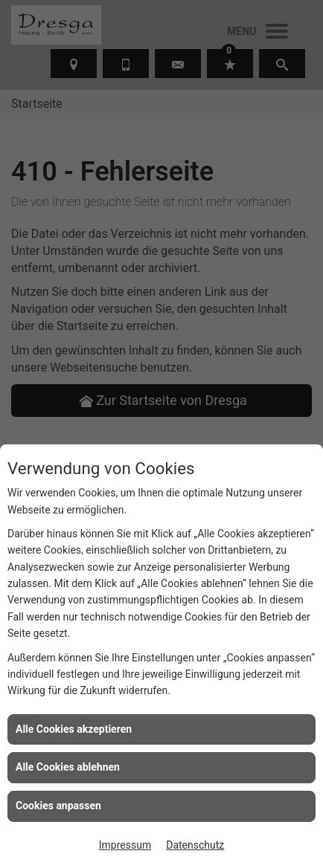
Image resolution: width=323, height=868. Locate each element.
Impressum (125, 845)
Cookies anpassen (58, 806)
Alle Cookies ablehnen (68, 767)
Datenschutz (195, 845)
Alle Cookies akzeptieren (74, 729)
